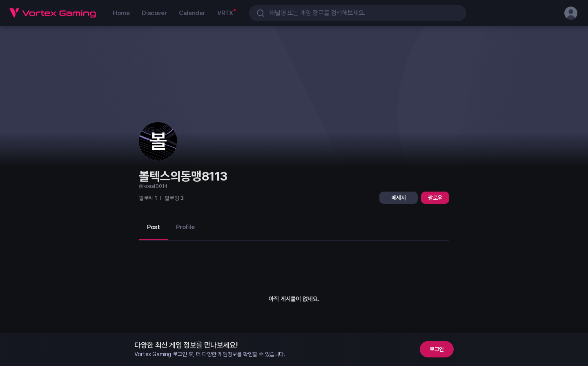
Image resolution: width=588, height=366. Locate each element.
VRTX (225, 13)
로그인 (437, 349)
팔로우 (435, 198)
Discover (154, 13)
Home (121, 13)
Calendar (192, 13)
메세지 (399, 198)
